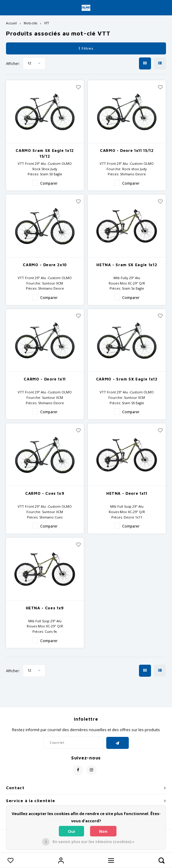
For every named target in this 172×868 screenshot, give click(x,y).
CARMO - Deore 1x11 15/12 (127, 150)
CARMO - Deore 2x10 (45, 265)
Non (103, 831)
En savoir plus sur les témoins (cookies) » (94, 842)
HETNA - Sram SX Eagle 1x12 (127, 265)
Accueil (11, 23)
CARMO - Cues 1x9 (45, 493)
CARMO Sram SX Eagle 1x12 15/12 (45, 153)
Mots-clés (30, 23)
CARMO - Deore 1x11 (45, 379)
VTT (47, 23)
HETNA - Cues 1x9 (45, 608)
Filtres (86, 48)
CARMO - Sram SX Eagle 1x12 (127, 379)
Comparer (49, 183)
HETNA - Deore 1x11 (127, 493)
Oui (71, 831)
